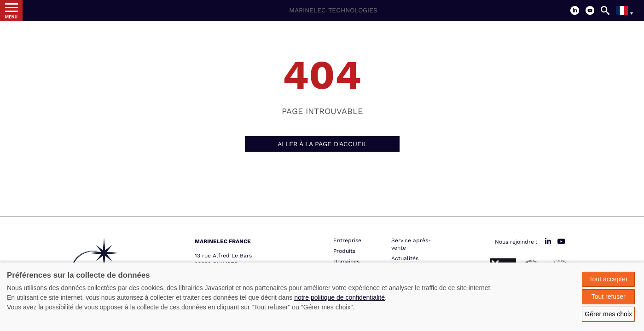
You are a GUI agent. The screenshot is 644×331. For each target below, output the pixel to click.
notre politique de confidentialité (339, 297)
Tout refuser (609, 297)
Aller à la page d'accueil (322, 144)
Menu (12, 17)
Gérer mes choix (608, 314)
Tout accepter (609, 279)
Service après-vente (411, 244)
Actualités (405, 258)
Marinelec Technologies (333, 10)
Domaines (346, 262)
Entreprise (347, 240)
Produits (344, 251)
